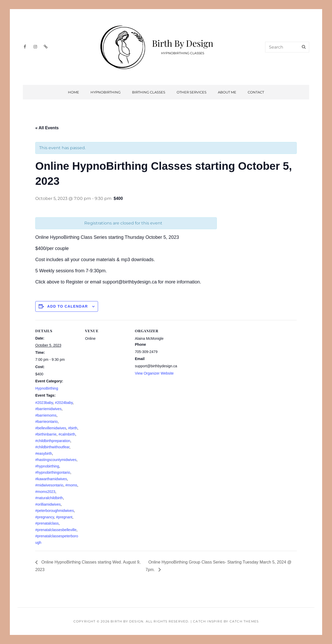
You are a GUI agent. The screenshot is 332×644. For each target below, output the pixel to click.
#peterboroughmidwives (55, 511)
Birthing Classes (149, 92)
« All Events (47, 128)
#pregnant (64, 517)
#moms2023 (45, 492)
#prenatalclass (47, 523)
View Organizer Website (154, 373)
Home (74, 92)
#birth (73, 428)
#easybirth (44, 453)
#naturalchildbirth (49, 498)
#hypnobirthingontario (53, 472)
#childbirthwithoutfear (52, 447)
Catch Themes (244, 621)
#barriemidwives (48, 409)
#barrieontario (46, 422)
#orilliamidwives (48, 504)
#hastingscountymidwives (56, 460)
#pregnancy (45, 517)
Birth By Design (183, 43)
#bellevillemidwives (51, 428)
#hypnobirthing (47, 466)
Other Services (192, 92)
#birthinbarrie (46, 434)
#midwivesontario (49, 485)
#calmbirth (67, 434)
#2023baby (44, 403)
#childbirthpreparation (53, 441)
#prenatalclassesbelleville (56, 530)
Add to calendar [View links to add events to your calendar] (68, 306)
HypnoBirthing (106, 92)
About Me (227, 92)
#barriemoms (46, 415)
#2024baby (64, 403)
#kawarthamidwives (51, 479)
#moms (71, 485)
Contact (256, 92)
